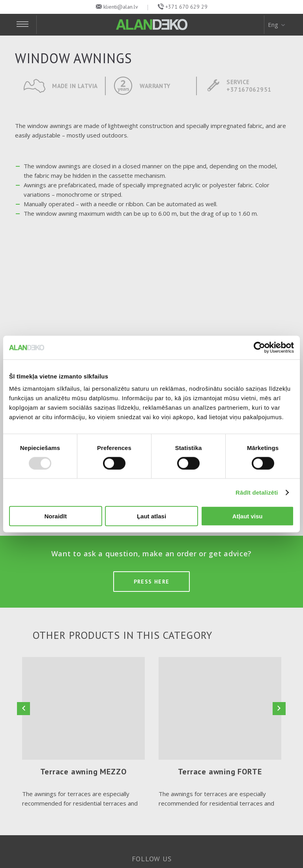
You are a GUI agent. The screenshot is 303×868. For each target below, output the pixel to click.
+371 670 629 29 (186, 7)
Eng (277, 24)
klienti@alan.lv (121, 7)
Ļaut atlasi (151, 516)
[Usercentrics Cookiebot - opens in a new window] (259, 347)
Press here (152, 582)
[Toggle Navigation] (26, 25)
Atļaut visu (248, 516)
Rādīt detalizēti (257, 492)
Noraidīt (55, 516)
